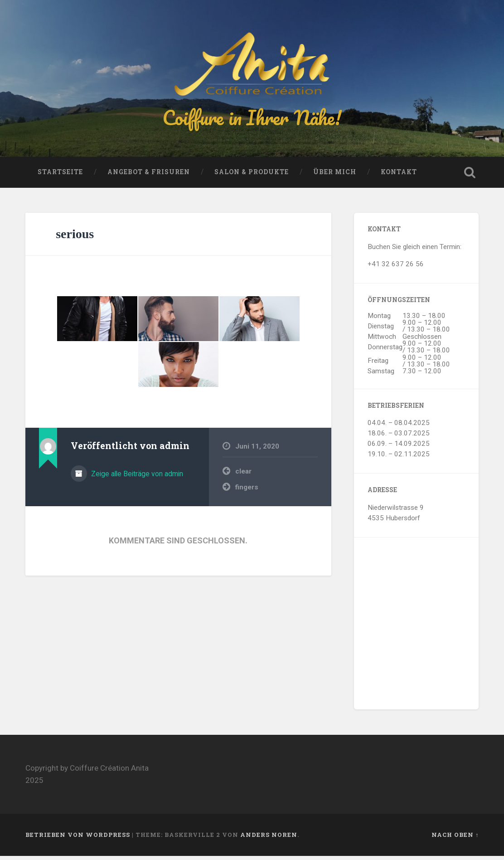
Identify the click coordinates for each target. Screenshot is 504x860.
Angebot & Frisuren (149, 176)
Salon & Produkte (252, 176)
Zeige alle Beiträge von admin (136, 478)
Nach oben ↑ (455, 839)
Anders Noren (269, 839)
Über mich (335, 176)
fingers (247, 491)
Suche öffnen (470, 176)
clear (243, 475)
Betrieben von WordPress (78, 839)
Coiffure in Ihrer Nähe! (252, 120)
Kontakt (399, 176)
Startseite (60, 176)
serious (75, 238)
